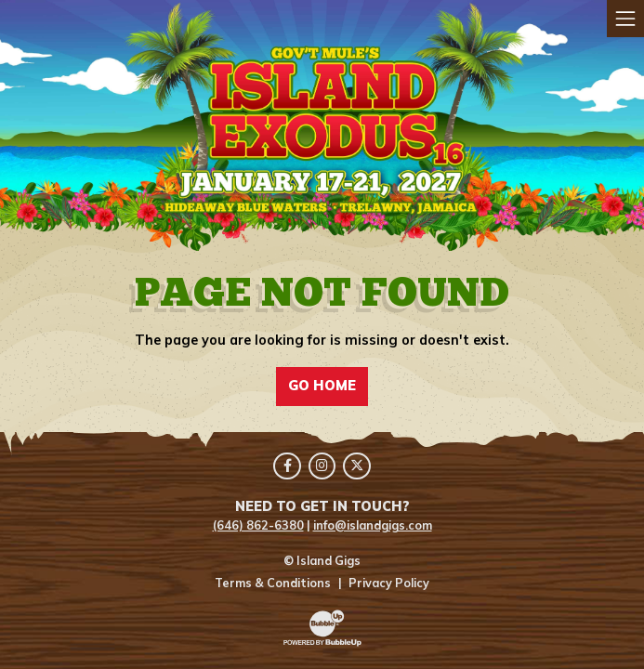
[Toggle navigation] (625, 19)
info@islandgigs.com (373, 525)
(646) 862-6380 (258, 525)
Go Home (322, 386)
